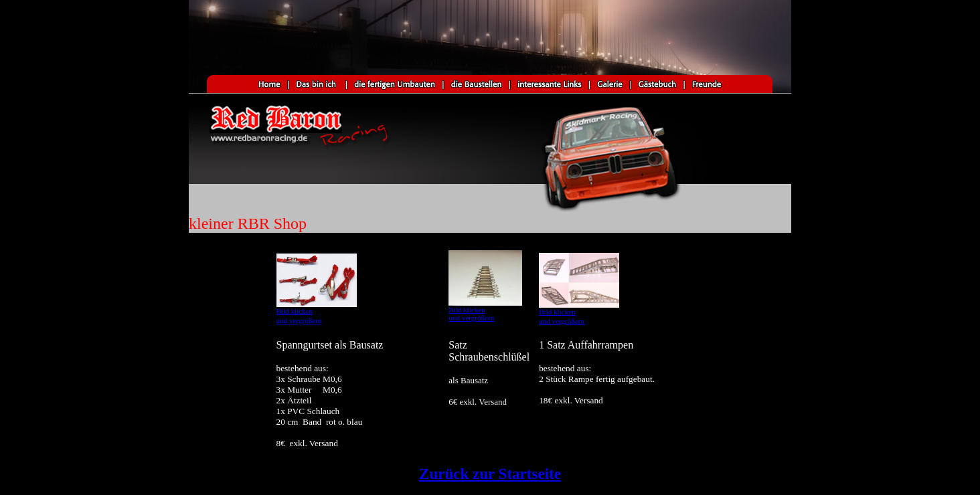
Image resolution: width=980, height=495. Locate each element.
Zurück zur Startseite (490, 474)
